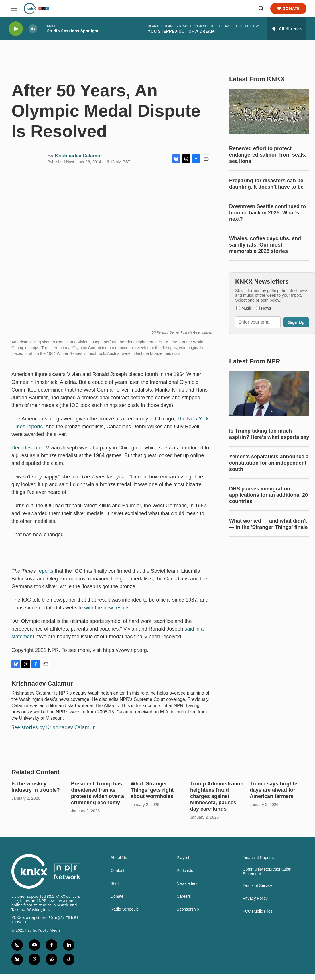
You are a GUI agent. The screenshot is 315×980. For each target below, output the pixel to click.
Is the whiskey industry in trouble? (36, 787)
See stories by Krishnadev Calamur (53, 727)
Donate (291, 9)
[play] (16, 29)
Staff (115, 884)
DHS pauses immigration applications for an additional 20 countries (268, 495)
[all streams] (287, 29)
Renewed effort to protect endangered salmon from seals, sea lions (268, 155)
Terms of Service (257, 886)
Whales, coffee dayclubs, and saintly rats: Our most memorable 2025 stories (265, 245)
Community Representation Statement (267, 872)
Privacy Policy (255, 898)
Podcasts (185, 871)
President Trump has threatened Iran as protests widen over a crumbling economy (98, 793)
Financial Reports (258, 858)
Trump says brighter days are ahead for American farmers (274, 790)
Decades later (27, 448)
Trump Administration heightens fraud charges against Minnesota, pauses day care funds (217, 796)
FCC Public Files (257, 911)
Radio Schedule (125, 909)
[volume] (33, 29)
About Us (119, 858)
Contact (117, 871)
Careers (184, 896)
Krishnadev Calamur (78, 156)
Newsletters (187, 884)
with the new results (107, 608)
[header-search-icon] (261, 9)
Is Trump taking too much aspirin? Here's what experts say (269, 434)
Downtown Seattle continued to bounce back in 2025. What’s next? (267, 213)
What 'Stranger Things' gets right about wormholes (152, 790)
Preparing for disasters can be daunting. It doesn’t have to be (266, 184)
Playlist (183, 858)
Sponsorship (188, 909)
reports (45, 571)
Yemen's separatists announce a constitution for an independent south (269, 463)
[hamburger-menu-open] (14, 9)
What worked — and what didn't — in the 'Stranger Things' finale (268, 524)
